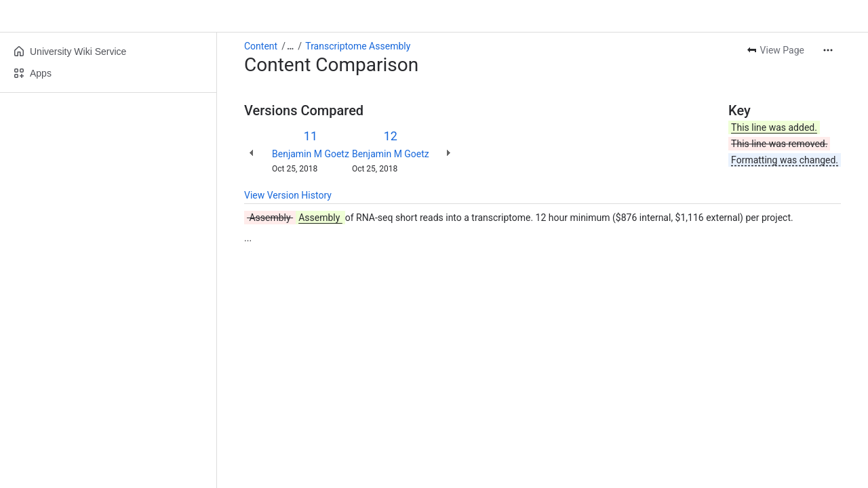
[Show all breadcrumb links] (290, 46)
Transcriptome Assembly (358, 46)
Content (261, 46)
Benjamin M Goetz (311, 154)
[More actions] (828, 50)
